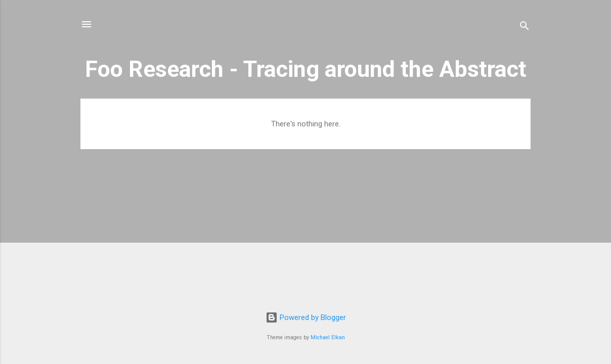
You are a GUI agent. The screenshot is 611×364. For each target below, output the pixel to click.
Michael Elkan (328, 337)
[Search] (525, 28)
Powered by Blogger (306, 317)
